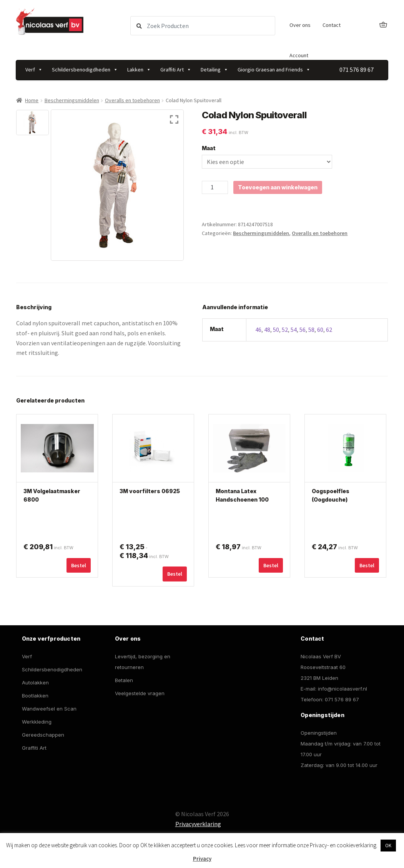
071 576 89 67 (342, 699)
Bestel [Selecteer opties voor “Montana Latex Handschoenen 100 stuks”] (271, 565)
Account (299, 55)
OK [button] (388, 846)
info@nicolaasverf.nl (342, 689)
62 (329, 330)
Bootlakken (35, 696)
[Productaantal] (215, 187)
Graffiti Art (176, 70)
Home (32, 100)
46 (258, 330)
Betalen (124, 680)
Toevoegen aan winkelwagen (278, 187)
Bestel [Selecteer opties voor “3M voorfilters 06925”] (175, 574)
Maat (209, 148)
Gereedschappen (43, 735)
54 (294, 330)
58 (311, 330)
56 (303, 330)
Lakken (139, 70)
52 (285, 330)
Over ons (300, 25)
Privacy (202, 859)
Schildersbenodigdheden (85, 70)
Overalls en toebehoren (132, 100)
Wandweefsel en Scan (49, 709)
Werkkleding (37, 722)
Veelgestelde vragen (140, 693)
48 (267, 330)
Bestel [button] (367, 565)
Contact (332, 25)
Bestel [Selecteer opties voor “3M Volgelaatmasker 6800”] (79, 565)
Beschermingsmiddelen (72, 100)
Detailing (214, 70)
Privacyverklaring (198, 824)
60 (320, 330)
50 (276, 330)
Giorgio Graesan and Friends (274, 70)
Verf (34, 70)
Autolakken (35, 682)
